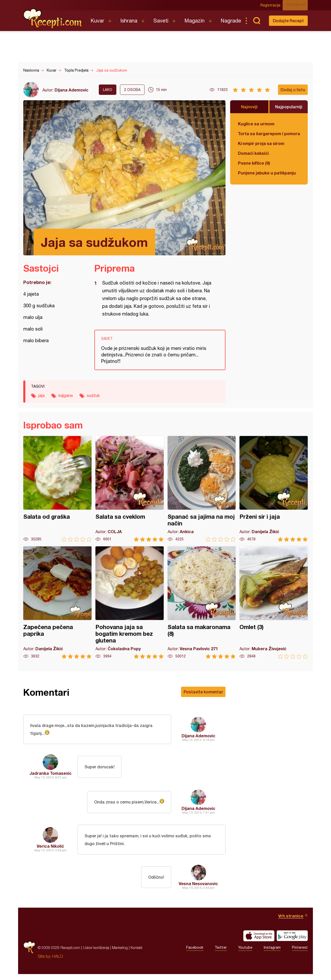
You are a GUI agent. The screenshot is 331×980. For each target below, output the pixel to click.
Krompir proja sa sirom (261, 143)
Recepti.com (53, 19)
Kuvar (97, 21)
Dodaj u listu (293, 90)
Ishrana (129, 21)
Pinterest (300, 954)
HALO (58, 962)
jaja (41, 395)
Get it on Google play (292, 942)
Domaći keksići (253, 153)
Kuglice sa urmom (256, 124)
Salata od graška (57, 489)
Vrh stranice (291, 922)
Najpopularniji (289, 107)
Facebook (195, 954)
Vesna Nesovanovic (198, 889)
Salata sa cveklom (130, 489)
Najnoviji (249, 107)
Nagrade (231, 21)
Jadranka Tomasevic (51, 776)
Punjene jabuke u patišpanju (267, 173)
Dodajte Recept (288, 21)
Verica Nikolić (50, 850)
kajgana (66, 395)
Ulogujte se (298, 5)
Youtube (245, 954)
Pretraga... (257, 21)
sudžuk (93, 395)
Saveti (161, 21)
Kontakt (137, 954)
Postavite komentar (203, 692)
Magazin (194, 21)
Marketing (120, 954)
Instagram (272, 954)
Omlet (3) (274, 603)
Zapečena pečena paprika (57, 603)
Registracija (273, 5)
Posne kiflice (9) (254, 163)
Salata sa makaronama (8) (202, 603)
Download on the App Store (259, 942)
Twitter (221, 954)
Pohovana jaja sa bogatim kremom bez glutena (130, 603)
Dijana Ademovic (72, 90)
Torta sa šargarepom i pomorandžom (269, 133)
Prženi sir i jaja (274, 489)
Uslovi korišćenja (96, 954)
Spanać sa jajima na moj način (202, 489)
